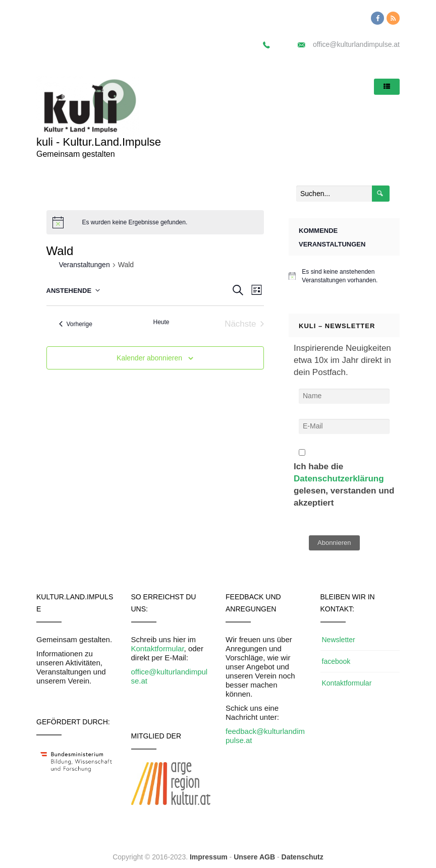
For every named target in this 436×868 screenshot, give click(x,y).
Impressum (209, 857)
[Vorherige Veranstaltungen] (76, 324)
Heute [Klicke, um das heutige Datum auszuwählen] (161, 322)
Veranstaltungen (85, 265)
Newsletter (339, 640)
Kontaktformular (158, 648)
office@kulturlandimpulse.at (356, 44)
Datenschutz (303, 857)
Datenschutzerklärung (339, 479)
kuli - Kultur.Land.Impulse (99, 142)
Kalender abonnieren (149, 358)
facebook (336, 661)
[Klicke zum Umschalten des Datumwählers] (73, 290)
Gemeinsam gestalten (76, 154)
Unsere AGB (254, 857)
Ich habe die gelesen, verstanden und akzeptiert (344, 478)
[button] (16, 15)
